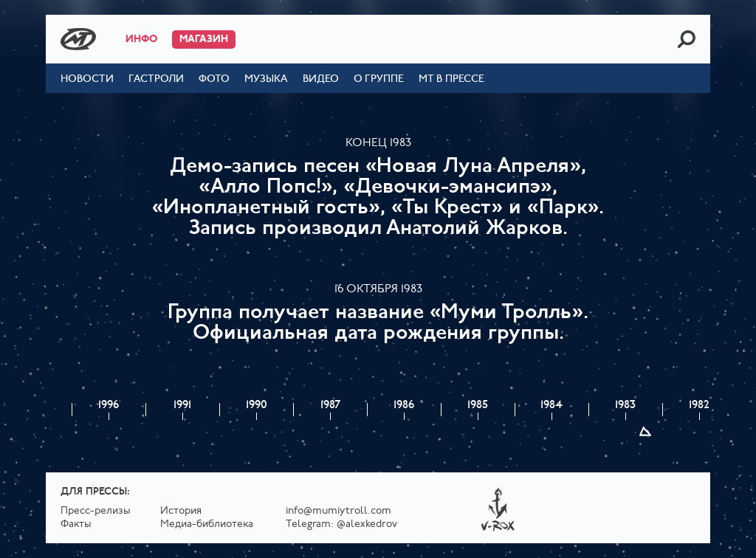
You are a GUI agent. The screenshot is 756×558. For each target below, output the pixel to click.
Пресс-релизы (96, 511)
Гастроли (156, 79)
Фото (214, 79)
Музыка (266, 79)
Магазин (204, 39)
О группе (379, 79)
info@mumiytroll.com (339, 511)
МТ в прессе (451, 79)
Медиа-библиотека (207, 524)
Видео (321, 79)
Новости (87, 79)
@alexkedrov (367, 524)
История (181, 511)
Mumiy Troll (78, 39)
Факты (76, 524)
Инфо (141, 39)
